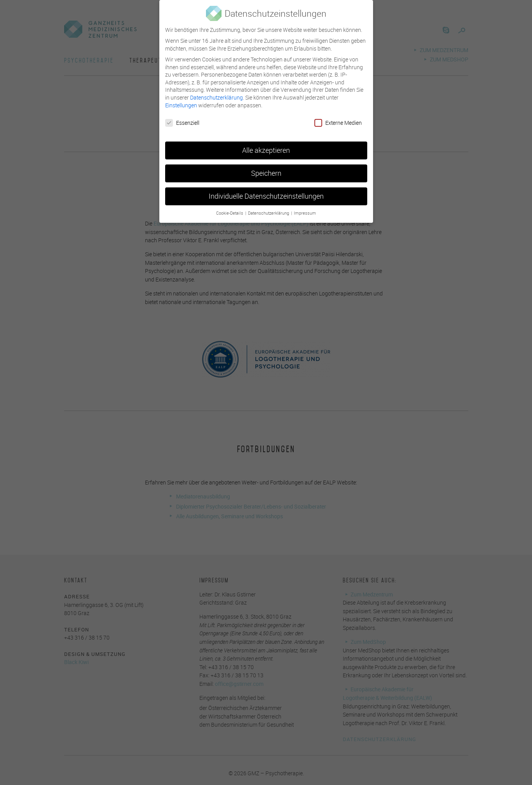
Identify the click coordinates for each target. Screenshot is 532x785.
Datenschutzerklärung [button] (269, 206)
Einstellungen (181, 99)
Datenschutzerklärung (216, 91)
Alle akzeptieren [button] (266, 144)
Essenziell (182, 116)
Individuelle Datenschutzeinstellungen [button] (266, 190)
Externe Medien (338, 116)
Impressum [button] (305, 206)
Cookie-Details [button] (230, 206)
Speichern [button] (266, 167)
